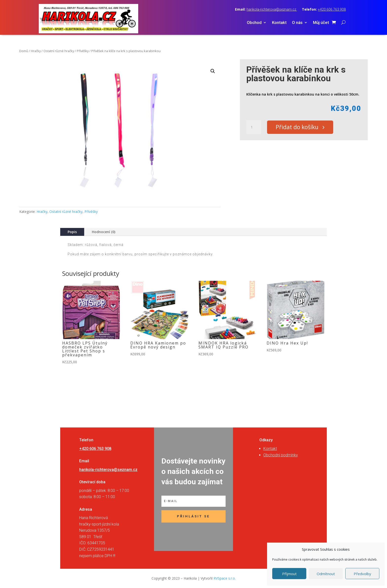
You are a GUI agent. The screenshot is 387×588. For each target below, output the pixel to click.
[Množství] (254, 127)
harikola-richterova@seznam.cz (272, 9)
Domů (24, 51)
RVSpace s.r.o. (225, 578)
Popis (72, 232)
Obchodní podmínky (281, 455)
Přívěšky (83, 51)
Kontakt (279, 23)
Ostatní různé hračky (59, 51)
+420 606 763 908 (332, 9)
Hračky (36, 51)
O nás (297, 23)
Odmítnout (326, 574)
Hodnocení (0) (104, 232)
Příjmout (289, 574)
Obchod (254, 23)
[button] (213, 71)
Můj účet (321, 23)
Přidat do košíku (299, 127)
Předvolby (362, 574)
